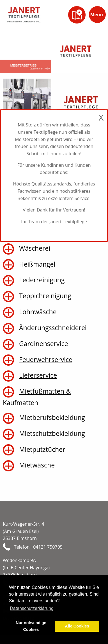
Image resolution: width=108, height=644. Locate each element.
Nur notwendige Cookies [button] (31, 626)
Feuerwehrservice (46, 359)
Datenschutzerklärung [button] (32, 608)
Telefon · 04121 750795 (38, 547)
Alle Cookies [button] (77, 626)
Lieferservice (38, 375)
